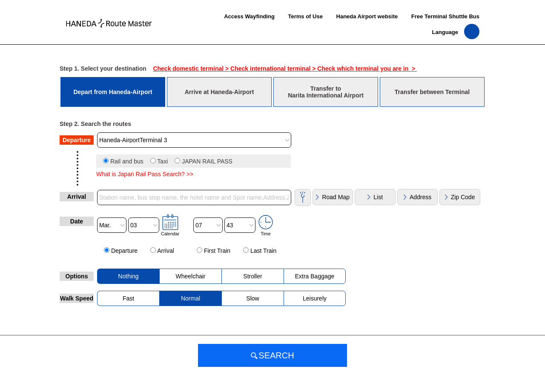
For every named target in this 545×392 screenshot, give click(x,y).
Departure (124, 251)
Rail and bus (127, 161)
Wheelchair (190, 276)
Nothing (128, 276)
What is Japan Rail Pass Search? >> (145, 174)
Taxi (162, 161)
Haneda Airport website (367, 16)
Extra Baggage (315, 276)
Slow (252, 298)
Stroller (252, 276)
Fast (128, 298)
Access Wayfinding (249, 16)
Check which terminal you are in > (367, 69)
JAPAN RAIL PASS (207, 161)
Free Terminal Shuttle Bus (445, 16)
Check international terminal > (274, 69)
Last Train (263, 251)
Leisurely (315, 298)
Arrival (166, 251)
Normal (191, 298)
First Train (217, 251)
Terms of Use (305, 16)
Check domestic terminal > (192, 69)
